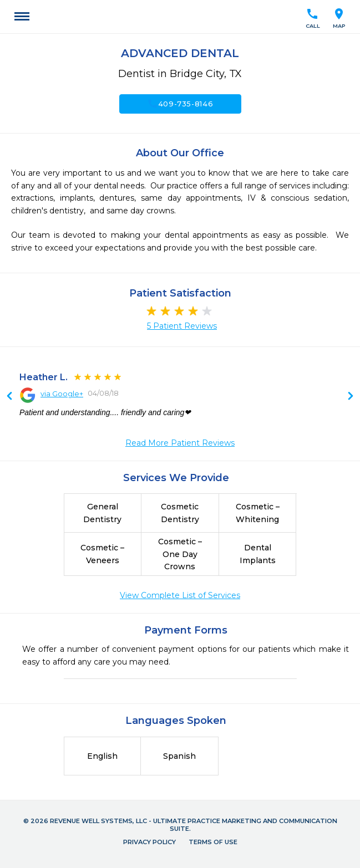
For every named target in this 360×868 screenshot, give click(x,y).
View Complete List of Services (180, 595)
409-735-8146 (180, 104)
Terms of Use (213, 842)
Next (9, 397)
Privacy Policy (149, 842)
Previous (351, 397)
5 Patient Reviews (182, 326)
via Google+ (62, 394)
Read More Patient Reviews (180, 443)
